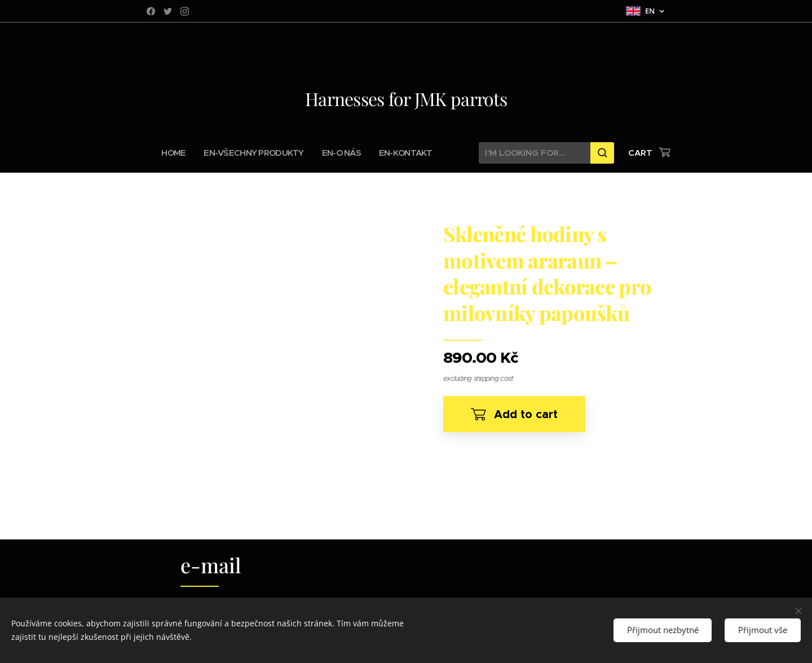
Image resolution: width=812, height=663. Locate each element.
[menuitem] (182, 153)
